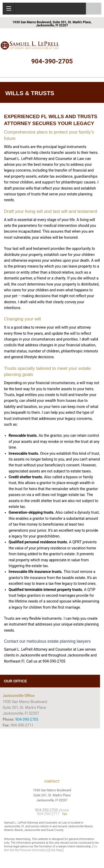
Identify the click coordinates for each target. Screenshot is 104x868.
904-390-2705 (52, 61)
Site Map (56, 850)
